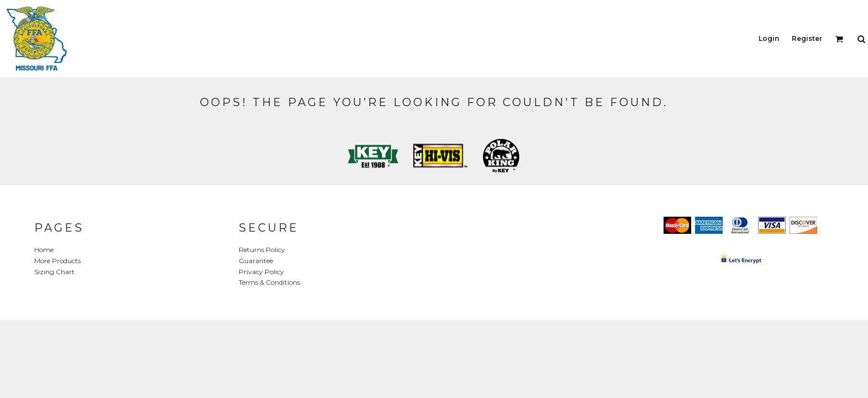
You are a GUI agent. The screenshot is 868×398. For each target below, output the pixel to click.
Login (769, 38)
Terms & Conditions (269, 282)
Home (44, 250)
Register (807, 38)
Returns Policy (262, 250)
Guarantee (256, 261)
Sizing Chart (54, 272)
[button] (839, 39)
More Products (57, 261)
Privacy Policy (261, 272)
